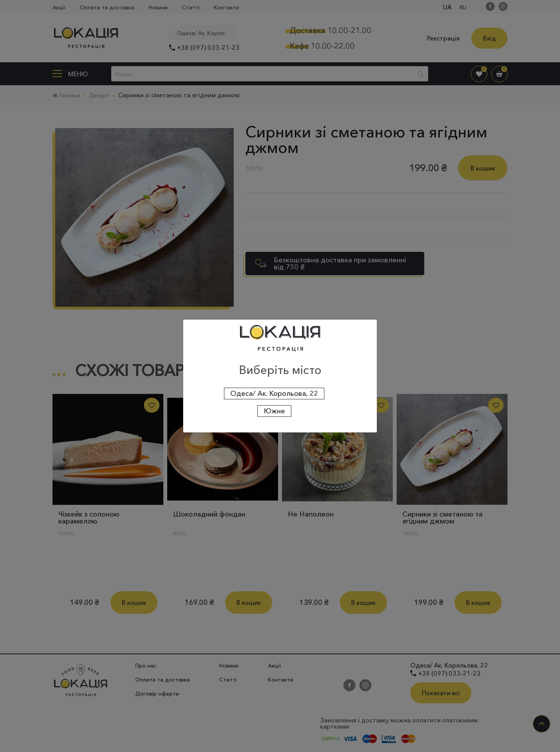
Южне (274, 411)
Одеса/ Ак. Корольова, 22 (274, 394)
